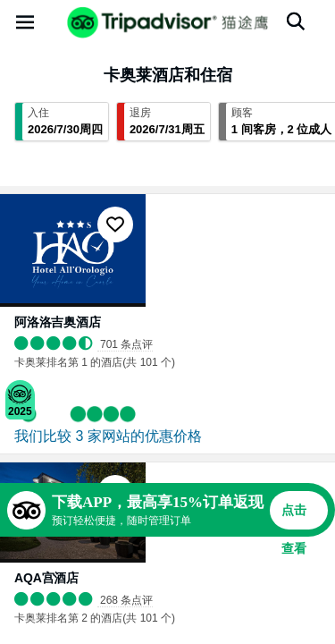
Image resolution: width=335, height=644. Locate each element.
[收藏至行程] (115, 225)
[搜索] (296, 21)
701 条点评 (126, 344)
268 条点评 (126, 600)
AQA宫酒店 (46, 578)
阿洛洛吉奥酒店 (58, 322)
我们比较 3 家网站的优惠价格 (108, 436)
